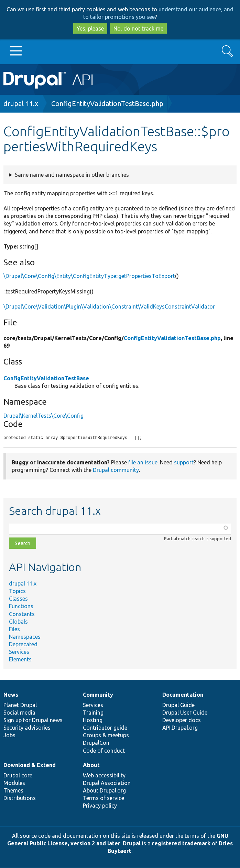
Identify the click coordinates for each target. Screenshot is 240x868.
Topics (17, 591)
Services (19, 652)
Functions (21, 606)
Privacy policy (100, 806)
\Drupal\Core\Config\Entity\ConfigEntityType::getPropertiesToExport (89, 276)
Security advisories (27, 728)
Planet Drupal (20, 705)
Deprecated (23, 645)
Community (98, 695)
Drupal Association (107, 783)
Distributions (20, 798)
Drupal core (18, 776)
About (91, 765)
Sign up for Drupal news (33, 720)
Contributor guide (105, 728)
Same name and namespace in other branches (72, 175)
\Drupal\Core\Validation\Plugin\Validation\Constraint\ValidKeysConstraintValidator (109, 306)
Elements (20, 660)
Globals (18, 622)
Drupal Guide (178, 705)
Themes (13, 791)
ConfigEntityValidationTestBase (46, 378)
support (184, 463)
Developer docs (182, 720)
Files (14, 629)
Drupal (132, 844)
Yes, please (90, 28)
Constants (22, 614)
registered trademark (181, 844)
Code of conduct (104, 751)
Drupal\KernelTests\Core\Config (43, 416)
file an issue (143, 463)
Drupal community (116, 470)
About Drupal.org (104, 791)
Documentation (183, 695)
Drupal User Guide (185, 713)
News (11, 695)
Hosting (93, 720)
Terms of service (103, 798)
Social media (19, 713)
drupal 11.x (21, 103)
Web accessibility (104, 776)
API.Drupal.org (180, 728)
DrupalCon (96, 743)
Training (93, 713)
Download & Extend (30, 765)
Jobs (9, 736)
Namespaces (25, 637)
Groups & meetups (106, 736)
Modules (14, 783)
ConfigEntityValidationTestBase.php (107, 103)
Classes (18, 599)
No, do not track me (138, 28)
